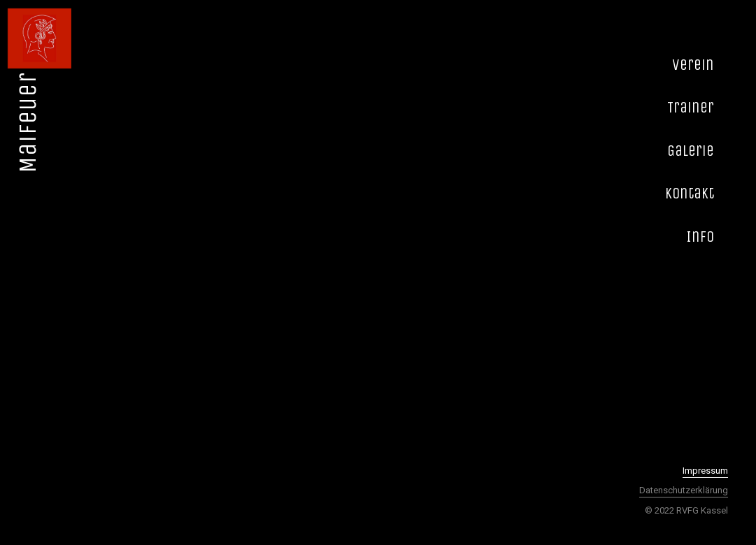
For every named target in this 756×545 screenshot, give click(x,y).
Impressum (705, 471)
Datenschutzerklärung (684, 490)
